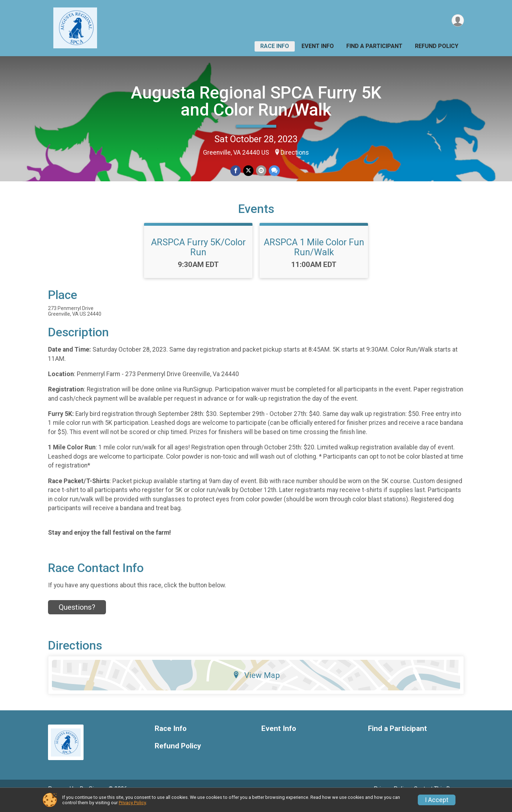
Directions (295, 153)
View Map (256, 685)
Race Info (275, 46)
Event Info (318, 46)
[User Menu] (457, 21)
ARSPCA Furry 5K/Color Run (198, 257)
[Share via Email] (261, 171)
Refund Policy (437, 46)
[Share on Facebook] (236, 171)
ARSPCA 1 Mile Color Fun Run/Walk (314, 257)
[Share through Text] (274, 171)
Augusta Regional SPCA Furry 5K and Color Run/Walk (256, 101)
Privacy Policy (132, 803)
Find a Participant (374, 46)
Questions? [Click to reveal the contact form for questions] (77, 617)
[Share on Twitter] (248, 171)
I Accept (437, 800)
